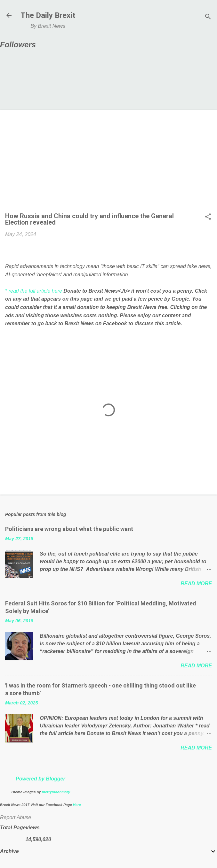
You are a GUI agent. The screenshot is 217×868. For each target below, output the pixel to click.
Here (77, 805)
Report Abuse (16, 817)
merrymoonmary (56, 792)
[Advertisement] (108, 163)
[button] (208, 217)
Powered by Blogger (40, 779)
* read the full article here (34, 291)
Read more (196, 584)
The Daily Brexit (48, 15)
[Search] (208, 17)
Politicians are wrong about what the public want (69, 529)
